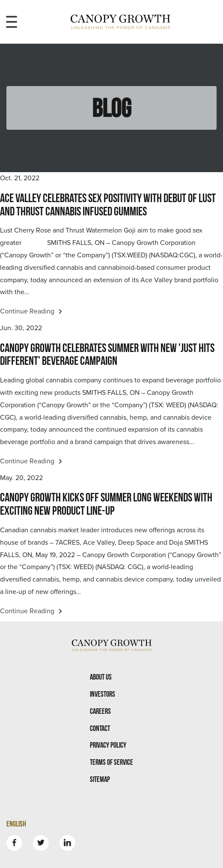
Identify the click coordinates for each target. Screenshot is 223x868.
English (16, 824)
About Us (101, 677)
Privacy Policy (108, 745)
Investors (103, 694)
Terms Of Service (111, 762)
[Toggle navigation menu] (12, 22)
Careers (100, 711)
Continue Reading (31, 311)
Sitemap (100, 779)
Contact (100, 728)
